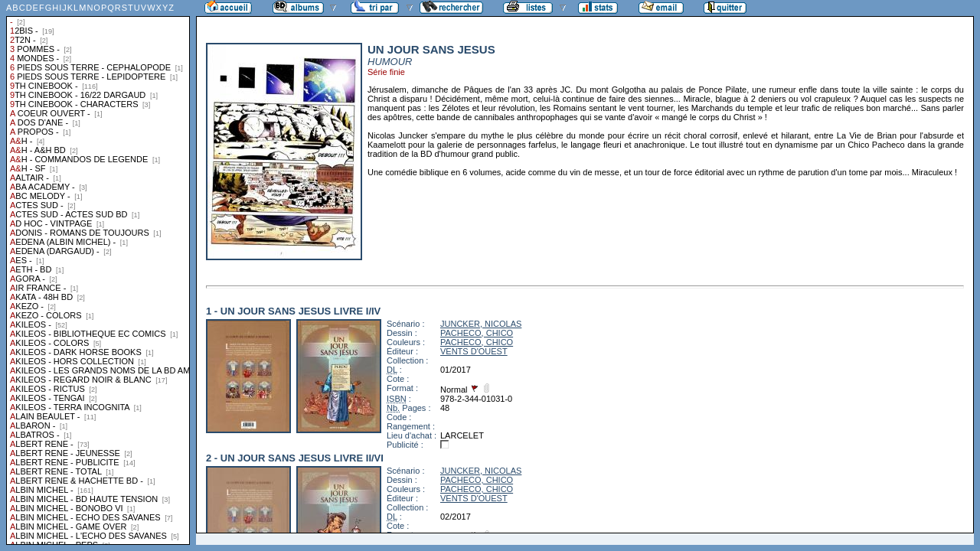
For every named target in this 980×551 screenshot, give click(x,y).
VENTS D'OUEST (474, 351)
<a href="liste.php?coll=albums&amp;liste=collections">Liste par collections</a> (98, 272)
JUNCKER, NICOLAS (481, 324)
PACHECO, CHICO (477, 333)
